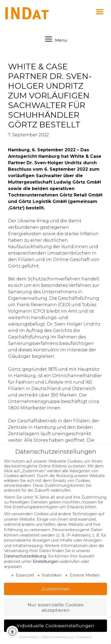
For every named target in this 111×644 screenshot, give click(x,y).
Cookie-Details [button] (29, 637)
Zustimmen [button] (56, 589)
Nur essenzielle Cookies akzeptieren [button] (56, 607)
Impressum (84, 637)
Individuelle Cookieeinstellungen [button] (56, 626)
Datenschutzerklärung (25, 556)
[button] (100, 11)
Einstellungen (46, 561)
